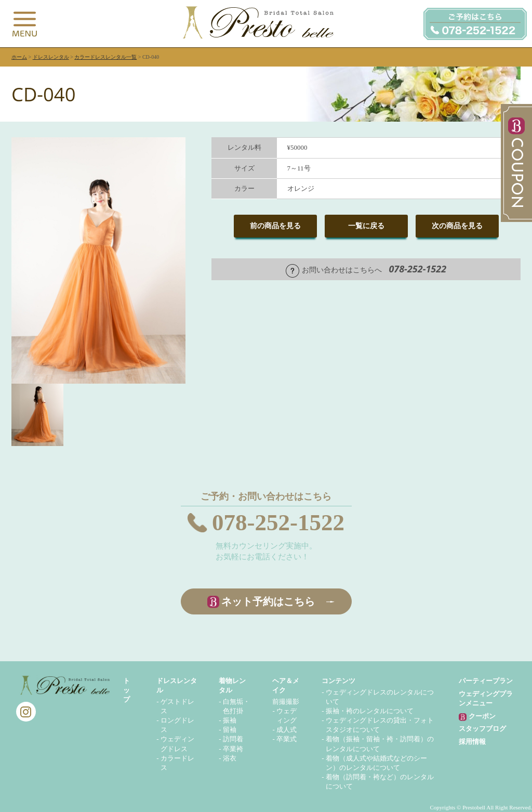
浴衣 (230, 758)
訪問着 (233, 739)
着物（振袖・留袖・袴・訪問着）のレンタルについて (380, 744)
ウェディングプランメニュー (486, 698)
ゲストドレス (177, 706)
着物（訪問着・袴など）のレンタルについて (380, 782)
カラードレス (177, 763)
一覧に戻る (366, 226)
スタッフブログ (482, 729)
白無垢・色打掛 (236, 706)
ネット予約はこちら (268, 601)
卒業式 (287, 739)
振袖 (230, 720)
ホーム (19, 57)
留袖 (230, 730)
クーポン (477, 717)
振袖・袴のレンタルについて (370, 711)
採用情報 (472, 742)
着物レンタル (232, 685)
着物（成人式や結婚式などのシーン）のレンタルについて (376, 763)
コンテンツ (338, 681)
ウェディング (287, 716)
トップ (127, 690)
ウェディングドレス (177, 744)
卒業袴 (233, 749)
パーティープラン (486, 681)
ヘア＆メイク (286, 685)
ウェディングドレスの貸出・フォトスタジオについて (380, 725)
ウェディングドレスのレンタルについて (380, 697)
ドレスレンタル (51, 57)
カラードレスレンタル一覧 (105, 57)
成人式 (287, 730)
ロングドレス (177, 725)
